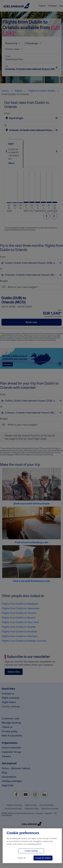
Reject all (22, 858)
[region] (32, 846)
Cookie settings (31, 851)
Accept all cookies (43, 858)
